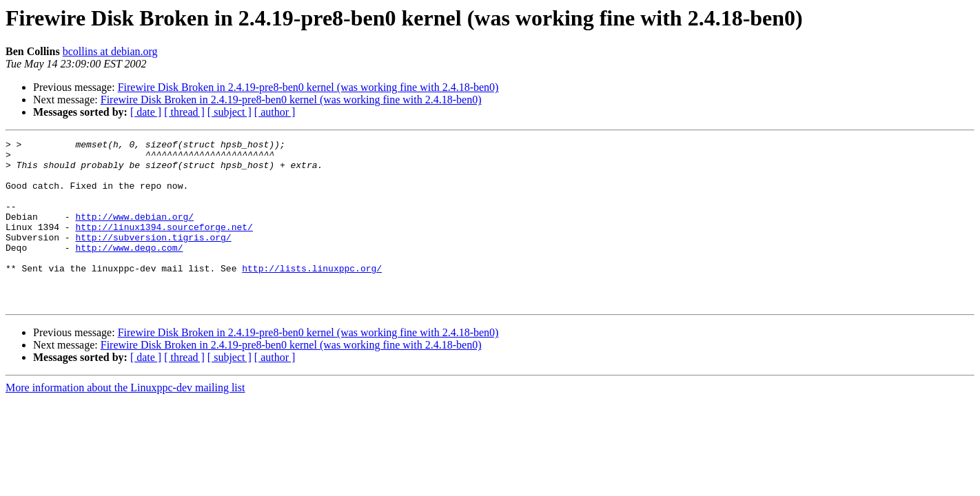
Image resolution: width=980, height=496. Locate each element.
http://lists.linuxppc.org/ (312, 295)
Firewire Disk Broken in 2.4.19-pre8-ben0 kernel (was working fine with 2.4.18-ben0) (308, 87)
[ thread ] (184, 112)
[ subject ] (229, 112)
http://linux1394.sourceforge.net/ (164, 245)
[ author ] (275, 112)
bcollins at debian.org (110, 51)
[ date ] (146, 112)
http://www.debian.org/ (134, 233)
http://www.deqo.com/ (129, 270)
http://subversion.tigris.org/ (153, 258)
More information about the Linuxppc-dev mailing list (125, 421)
